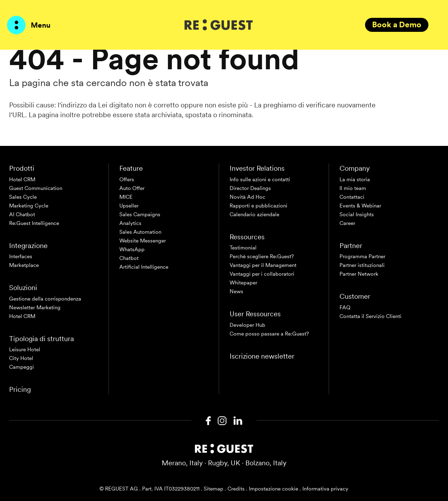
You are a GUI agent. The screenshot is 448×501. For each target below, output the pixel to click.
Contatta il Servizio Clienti (370, 316)
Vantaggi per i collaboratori (262, 274)
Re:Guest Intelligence (34, 223)
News (236, 291)
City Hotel (21, 358)
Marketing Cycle (29, 206)
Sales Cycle (23, 197)
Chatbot (129, 258)
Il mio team (353, 188)
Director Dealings (250, 188)
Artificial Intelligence (144, 267)
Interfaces (21, 256)
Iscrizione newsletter (262, 356)
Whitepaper (243, 283)
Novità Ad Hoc (247, 197)
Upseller (129, 206)
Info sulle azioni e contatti (260, 179)
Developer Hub (247, 325)
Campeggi (22, 367)
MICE (126, 197)
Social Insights (357, 214)
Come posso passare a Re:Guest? (269, 334)
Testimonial (243, 248)
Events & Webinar (360, 206)
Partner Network (359, 274)
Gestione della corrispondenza (45, 299)
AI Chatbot (22, 214)
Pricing (20, 389)
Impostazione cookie (274, 489)
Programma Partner (362, 256)
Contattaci (352, 197)
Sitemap (213, 489)
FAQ (345, 308)
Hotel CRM (22, 179)
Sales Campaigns (140, 214)
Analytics (130, 223)
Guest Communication (36, 188)
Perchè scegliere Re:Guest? (262, 256)
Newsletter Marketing (35, 308)
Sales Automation (140, 232)
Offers (127, 179)
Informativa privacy (325, 489)
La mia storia (355, 179)
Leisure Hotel (25, 350)
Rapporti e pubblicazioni (258, 206)
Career (347, 223)
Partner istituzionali (362, 265)
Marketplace (24, 265)
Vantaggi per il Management (263, 265)
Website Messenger (143, 241)
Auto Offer (132, 188)
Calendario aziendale (254, 214)
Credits (236, 489)
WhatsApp (132, 249)
